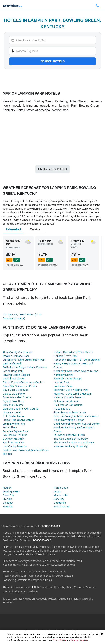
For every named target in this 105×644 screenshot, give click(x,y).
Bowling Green (11, 491)
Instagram (75, 599)
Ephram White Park (14, 424)
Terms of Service (79, 640)
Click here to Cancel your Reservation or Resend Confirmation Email (42, 561)
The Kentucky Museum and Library (74, 442)
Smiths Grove (62, 506)
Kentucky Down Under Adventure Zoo (76, 371)
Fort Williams (10, 427)
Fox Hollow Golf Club (15, 435)
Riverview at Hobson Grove (70, 412)
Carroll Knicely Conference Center (23, 382)
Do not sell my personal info (21, 591)
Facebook (41, 599)
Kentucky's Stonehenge (68, 378)
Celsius (35, 229)
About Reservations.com (17, 587)
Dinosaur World (12, 412)
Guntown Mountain (14, 439)
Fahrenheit (13, 229)
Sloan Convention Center (69, 420)
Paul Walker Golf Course (68, 405)
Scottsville (60, 503)
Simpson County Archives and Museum (76, 416)
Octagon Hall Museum (67, 401)
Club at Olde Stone (14, 394)
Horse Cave (61, 488)
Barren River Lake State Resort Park (24, 360)
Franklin (7, 499)
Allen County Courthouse (17, 352)
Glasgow (8, 503)
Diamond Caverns (13, 405)
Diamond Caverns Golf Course (21, 409)
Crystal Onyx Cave (13, 401)
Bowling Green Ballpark (16, 375)
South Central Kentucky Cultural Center (77, 424)
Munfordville (61, 495)
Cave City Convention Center (20, 386)
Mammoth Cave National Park (71, 390)
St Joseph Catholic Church (69, 435)
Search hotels (53, 61)
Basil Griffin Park (12, 363)
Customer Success (85, 587)
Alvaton (7, 488)
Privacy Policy (59, 640)
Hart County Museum (15, 446)
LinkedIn (87, 599)
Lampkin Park (61, 382)
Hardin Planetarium (14, 442)
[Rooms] (52, 51)
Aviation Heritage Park (16, 356)
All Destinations (43, 587)
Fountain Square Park (15, 431)
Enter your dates (52, 169)
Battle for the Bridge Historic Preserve (25, 367)
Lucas (57, 491)
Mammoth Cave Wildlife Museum (73, 394)
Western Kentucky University (71, 446)
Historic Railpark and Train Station (73, 352)
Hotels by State (63, 587)
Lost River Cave (63, 386)
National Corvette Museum (69, 397)
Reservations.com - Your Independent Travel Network (34, 571)
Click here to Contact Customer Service (52, 565)
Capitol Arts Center (14, 378)
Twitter (52, 599)
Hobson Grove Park (65, 356)
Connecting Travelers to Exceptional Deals (27, 580)
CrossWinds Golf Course (17, 397)
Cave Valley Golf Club (15, 390)
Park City (59, 499)
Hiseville (8, 506)
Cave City (8, 495)
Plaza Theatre (62, 409)
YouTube (63, 599)
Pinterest (8, 602)
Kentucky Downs (63, 375)
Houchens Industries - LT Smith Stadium (77, 360)
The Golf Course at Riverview (71, 439)
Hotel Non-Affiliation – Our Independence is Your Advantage (38, 576)
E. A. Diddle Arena (13, 416)
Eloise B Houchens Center (18, 420)
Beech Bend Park (13, 371)
